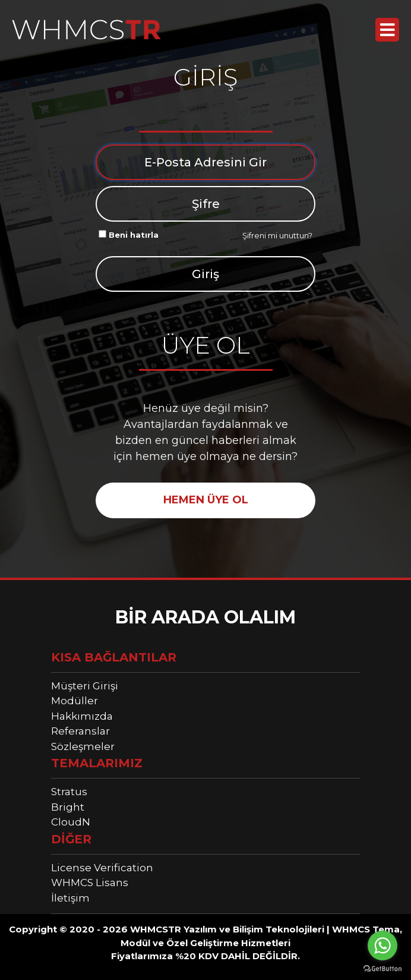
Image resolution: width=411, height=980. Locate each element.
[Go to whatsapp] (382, 946)
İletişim (70, 898)
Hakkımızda (82, 716)
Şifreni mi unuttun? (277, 235)
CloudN (71, 822)
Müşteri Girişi (85, 686)
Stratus (69, 792)
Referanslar (80, 731)
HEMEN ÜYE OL (206, 500)
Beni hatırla (129, 235)
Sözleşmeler (83, 746)
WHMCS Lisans (90, 883)
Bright (68, 807)
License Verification (102, 868)
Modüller (75, 701)
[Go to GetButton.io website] (382, 968)
